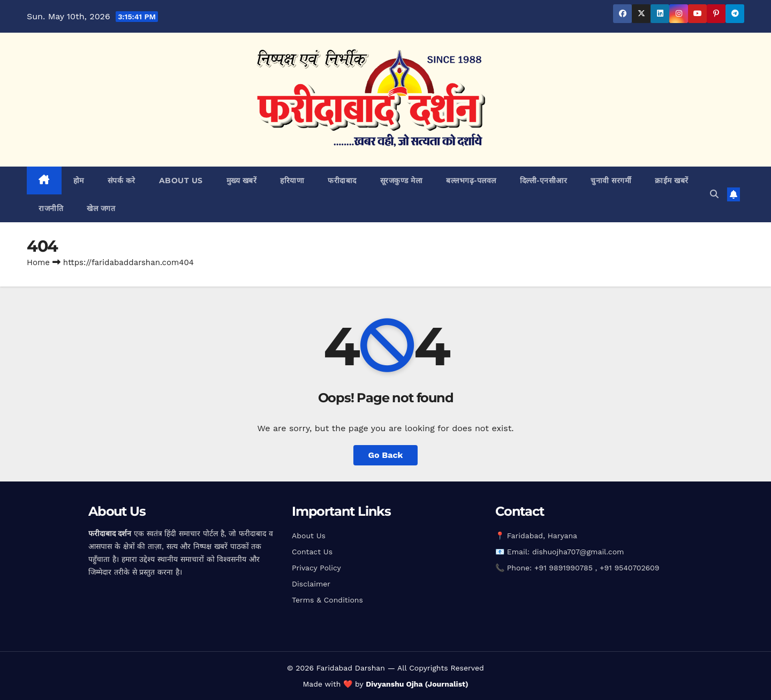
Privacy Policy (316, 568)
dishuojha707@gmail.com (578, 552)
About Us (309, 536)
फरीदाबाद (342, 180)
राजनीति (51, 208)
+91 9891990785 (565, 568)
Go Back (386, 455)
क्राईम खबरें (672, 180)
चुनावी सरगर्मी (611, 180)
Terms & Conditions (327, 600)
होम (79, 180)
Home (38, 262)
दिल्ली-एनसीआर (544, 180)
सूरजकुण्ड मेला (402, 180)
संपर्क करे (122, 180)
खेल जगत (101, 208)
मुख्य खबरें (242, 180)
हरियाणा (292, 180)
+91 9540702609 (629, 568)
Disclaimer (311, 584)
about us (181, 180)
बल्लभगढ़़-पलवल (471, 180)
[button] (714, 194)
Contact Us (312, 552)
